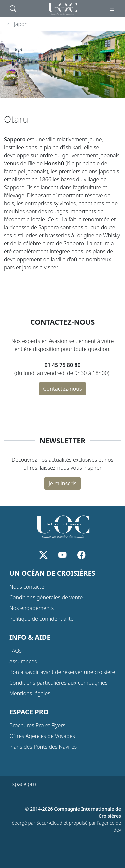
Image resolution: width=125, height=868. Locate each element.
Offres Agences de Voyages (42, 736)
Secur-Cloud (49, 823)
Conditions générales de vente (46, 597)
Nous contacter (28, 587)
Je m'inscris (63, 483)
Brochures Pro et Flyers (37, 725)
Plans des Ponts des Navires (43, 747)
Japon (21, 24)
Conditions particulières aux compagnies (58, 683)
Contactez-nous (62, 389)
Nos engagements (31, 608)
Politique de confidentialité (41, 619)
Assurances (23, 661)
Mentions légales (30, 693)
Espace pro (23, 784)
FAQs (15, 651)
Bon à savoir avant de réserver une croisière (62, 672)
